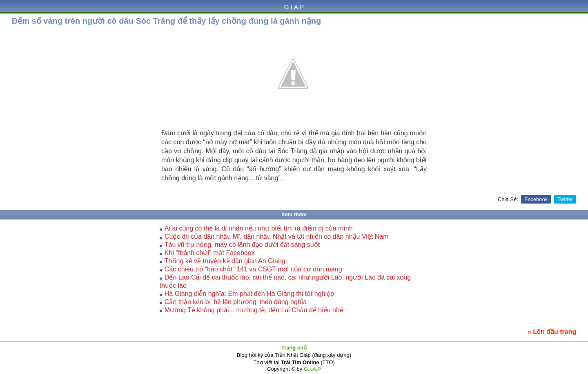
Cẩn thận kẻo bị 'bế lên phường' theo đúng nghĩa (236, 302)
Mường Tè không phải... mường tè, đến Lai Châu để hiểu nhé (254, 310)
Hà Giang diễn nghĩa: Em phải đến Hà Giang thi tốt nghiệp (249, 294)
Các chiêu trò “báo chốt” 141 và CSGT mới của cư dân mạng (253, 269)
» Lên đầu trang (552, 332)
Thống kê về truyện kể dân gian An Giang (225, 261)
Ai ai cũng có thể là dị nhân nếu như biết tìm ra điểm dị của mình (259, 228)
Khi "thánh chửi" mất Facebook (210, 253)
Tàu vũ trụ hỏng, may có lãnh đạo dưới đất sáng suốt (242, 245)
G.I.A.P (294, 7)
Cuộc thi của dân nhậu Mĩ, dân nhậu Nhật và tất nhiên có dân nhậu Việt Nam (277, 236)
